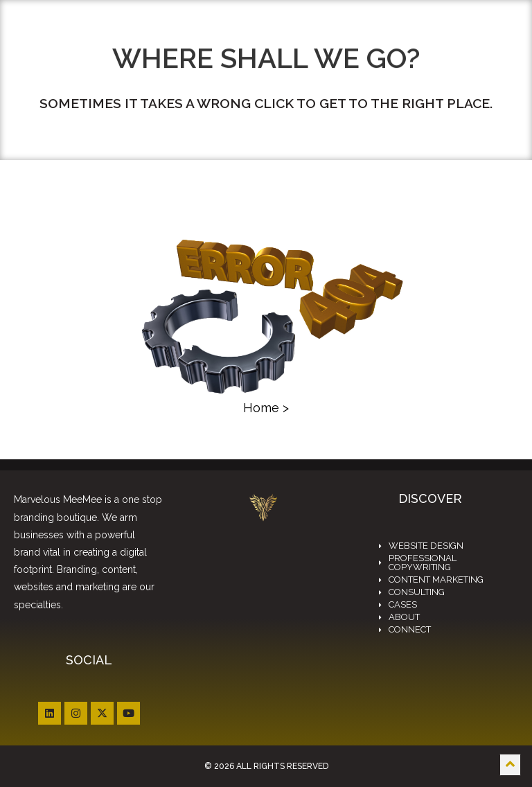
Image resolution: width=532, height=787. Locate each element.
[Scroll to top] (510, 765)
